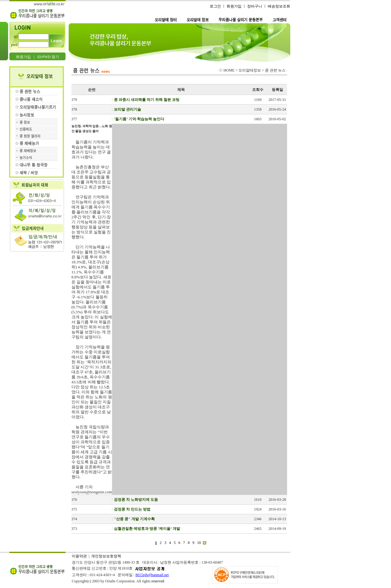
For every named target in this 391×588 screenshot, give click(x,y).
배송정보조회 (279, 6)
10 (199, 543)
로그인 (215, 6)
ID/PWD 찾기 (48, 57)
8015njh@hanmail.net (152, 575)
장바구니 (255, 6)
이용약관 (79, 556)
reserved (158, 581)
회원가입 (23, 57)
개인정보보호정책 (106, 556)
